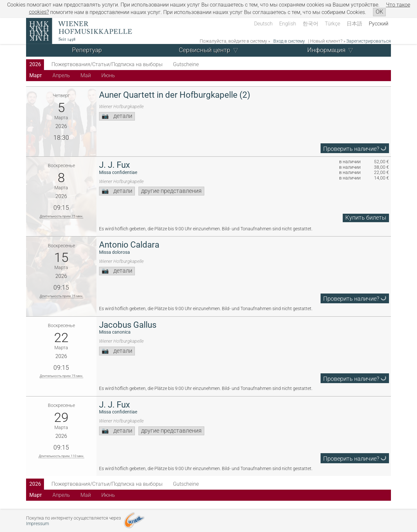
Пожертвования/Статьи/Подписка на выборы (107, 64)
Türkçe (332, 24)
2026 (35, 64)
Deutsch (263, 24)
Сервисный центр (205, 50)
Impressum (37, 524)
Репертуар (87, 50)
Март (36, 75)
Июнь (108, 75)
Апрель (61, 75)
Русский (379, 24)
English (288, 24)
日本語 (354, 24)
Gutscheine (186, 64)
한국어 (310, 24)
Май (86, 75)
